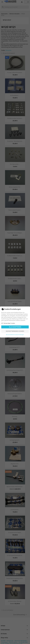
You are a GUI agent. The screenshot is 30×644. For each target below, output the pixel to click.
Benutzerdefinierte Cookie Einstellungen (15, 335)
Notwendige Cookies (8, 323)
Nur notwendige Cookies (15, 331)
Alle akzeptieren (15, 327)
